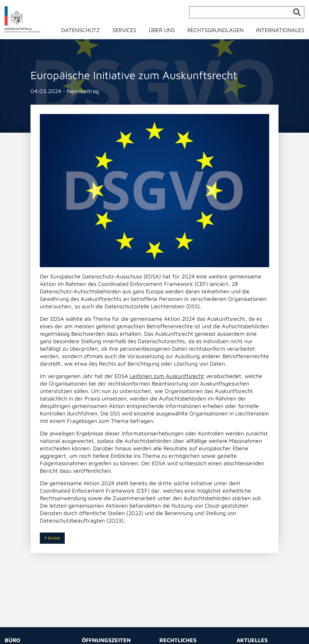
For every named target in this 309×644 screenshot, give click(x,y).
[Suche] (247, 12)
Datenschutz (81, 30)
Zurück (52, 538)
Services (124, 30)
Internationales (280, 30)
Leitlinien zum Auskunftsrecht (167, 376)
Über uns (162, 30)
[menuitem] (84, 32)
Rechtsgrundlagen (215, 30)
